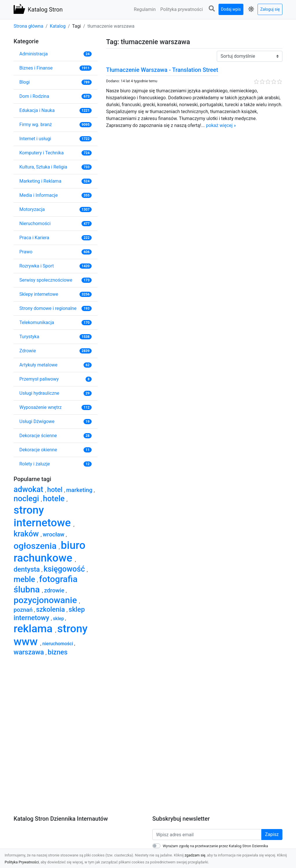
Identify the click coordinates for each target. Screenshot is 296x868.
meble (25, 579)
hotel (56, 490)
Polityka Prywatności (22, 862)
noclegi (27, 499)
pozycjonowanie (46, 600)
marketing (80, 490)
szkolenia (51, 609)
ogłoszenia (36, 546)
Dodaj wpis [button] (231, 9)
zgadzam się (195, 855)
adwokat (29, 489)
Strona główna (28, 26)
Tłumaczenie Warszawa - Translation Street (162, 70)
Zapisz (272, 834)
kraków (27, 534)
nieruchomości (58, 644)
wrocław (54, 534)
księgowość (65, 569)
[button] (212, 9)
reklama (34, 628)
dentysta (28, 569)
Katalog (58, 26)
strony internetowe (44, 516)
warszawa (30, 652)
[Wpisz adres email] (207, 835)
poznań (24, 610)
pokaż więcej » (221, 125)
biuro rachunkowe (50, 552)
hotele (55, 499)
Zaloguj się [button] (270, 9)
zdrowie (55, 590)
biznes (58, 652)
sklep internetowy (49, 614)
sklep (59, 619)
